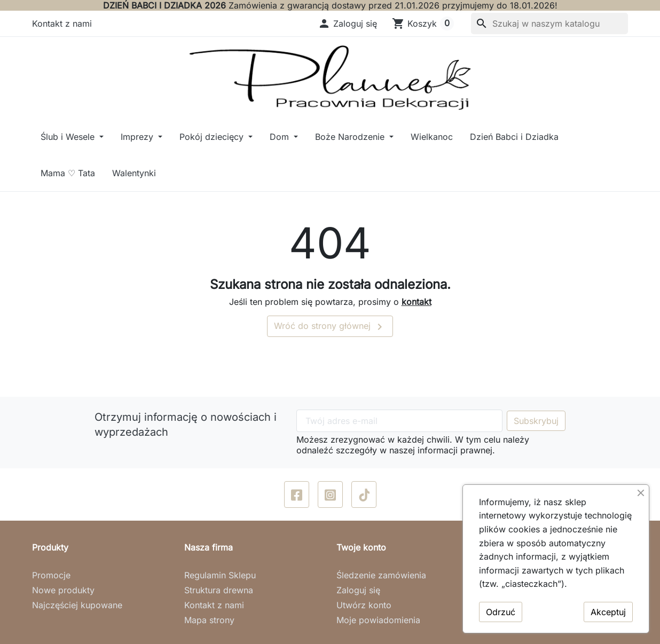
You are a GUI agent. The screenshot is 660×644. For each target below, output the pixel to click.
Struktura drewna (219, 590)
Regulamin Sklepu (220, 575)
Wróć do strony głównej (330, 327)
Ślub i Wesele (69, 137)
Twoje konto (361, 547)
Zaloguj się (358, 590)
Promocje (51, 575)
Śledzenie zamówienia (381, 575)
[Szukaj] (549, 23)
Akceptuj (608, 612)
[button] (347, 23)
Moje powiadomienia (378, 620)
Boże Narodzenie (351, 137)
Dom (281, 137)
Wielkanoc (432, 137)
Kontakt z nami (62, 23)
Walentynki (134, 173)
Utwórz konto (364, 605)
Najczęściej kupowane (77, 605)
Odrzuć (501, 612)
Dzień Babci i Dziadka (514, 137)
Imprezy (138, 137)
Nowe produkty (63, 590)
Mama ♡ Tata (68, 173)
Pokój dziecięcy (213, 137)
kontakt (417, 302)
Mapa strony (209, 620)
